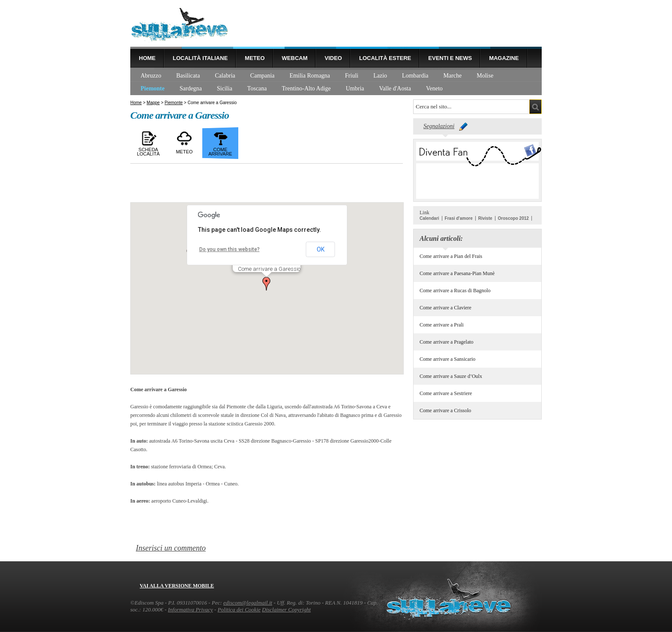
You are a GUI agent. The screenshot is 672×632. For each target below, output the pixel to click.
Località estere (385, 58)
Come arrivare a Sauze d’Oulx (451, 376)
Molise (485, 76)
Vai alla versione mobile (177, 586)
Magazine (504, 58)
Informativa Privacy (190, 610)
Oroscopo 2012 (513, 218)
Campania (262, 76)
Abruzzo (151, 76)
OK (321, 249)
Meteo (255, 58)
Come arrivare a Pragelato (447, 342)
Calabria (225, 76)
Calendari (429, 218)
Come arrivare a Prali (442, 325)
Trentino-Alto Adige (306, 88)
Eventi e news (450, 58)
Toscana (257, 88)
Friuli (352, 76)
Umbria (355, 88)
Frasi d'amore (459, 218)
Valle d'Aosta (395, 88)
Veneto (434, 88)
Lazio (380, 76)
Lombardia (415, 76)
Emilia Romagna (310, 76)
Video (333, 58)
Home (147, 58)
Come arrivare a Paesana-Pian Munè (457, 273)
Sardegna (191, 88)
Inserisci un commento (171, 548)
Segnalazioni (439, 126)
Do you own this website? (229, 249)
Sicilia (225, 88)
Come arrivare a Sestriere (446, 393)
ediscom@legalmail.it (248, 603)
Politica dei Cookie (239, 610)
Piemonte (153, 88)
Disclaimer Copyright (286, 610)
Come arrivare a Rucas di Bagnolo (455, 291)
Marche (453, 76)
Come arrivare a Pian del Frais (451, 256)
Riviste (485, 218)
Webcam (295, 58)
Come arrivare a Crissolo (445, 410)
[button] (267, 284)
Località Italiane (200, 58)
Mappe (153, 103)
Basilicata (188, 76)
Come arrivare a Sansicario (447, 359)
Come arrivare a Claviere (445, 308)
